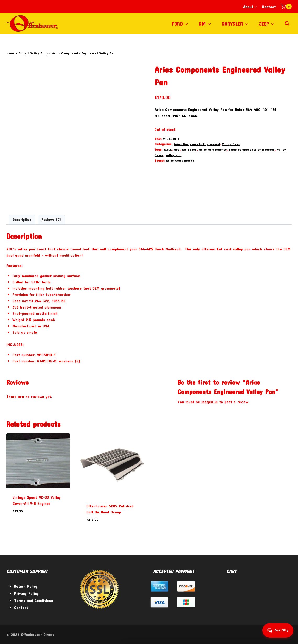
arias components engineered (252, 149)
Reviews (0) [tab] (51, 220)
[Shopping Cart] (286, 7)
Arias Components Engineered (197, 144)
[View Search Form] (287, 24)
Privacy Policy (26, 593)
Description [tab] (22, 220)
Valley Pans (231, 144)
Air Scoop (189, 149)
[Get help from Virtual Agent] (276, 630)
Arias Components (180, 160)
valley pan (173, 155)
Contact (269, 7)
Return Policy (26, 586)
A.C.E (168, 149)
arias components (213, 149)
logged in (210, 402)
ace (177, 149)
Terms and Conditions (33, 600)
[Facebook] (259, 634)
